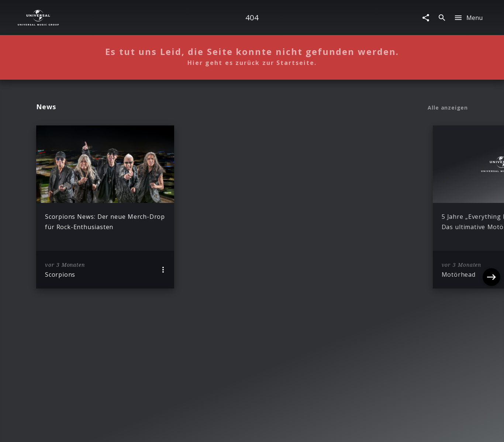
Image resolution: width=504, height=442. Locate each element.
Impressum (79, 429)
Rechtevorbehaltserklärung (138, 429)
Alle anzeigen (448, 108)
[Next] (491, 207)
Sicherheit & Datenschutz (215, 429)
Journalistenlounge (350, 429)
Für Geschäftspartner (411, 429)
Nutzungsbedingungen (287, 429)
